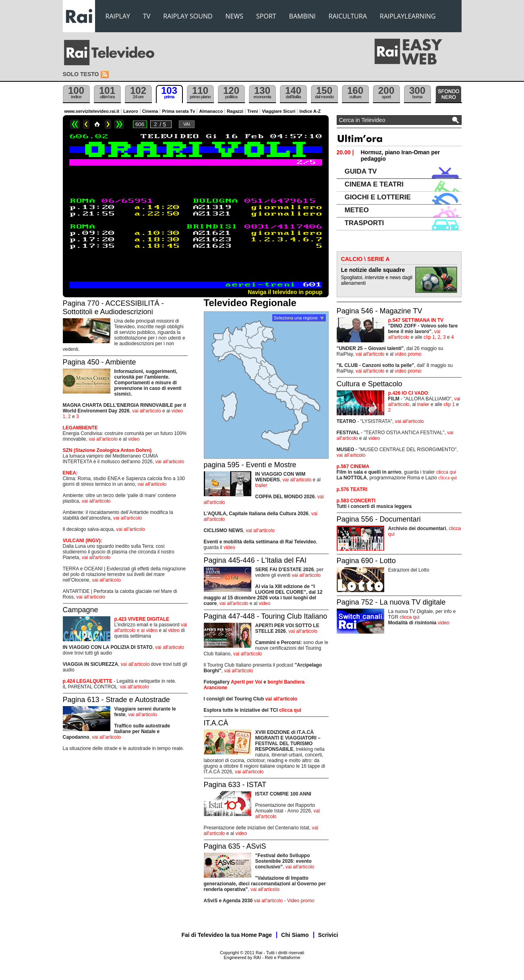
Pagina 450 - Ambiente (99, 362)
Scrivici (328, 935)
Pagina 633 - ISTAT (235, 785)
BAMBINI (302, 16)
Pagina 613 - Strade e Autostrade (116, 700)
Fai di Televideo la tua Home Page (227, 935)
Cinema (150, 111)
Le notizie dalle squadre (373, 270)
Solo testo (81, 74)
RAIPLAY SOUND (188, 16)
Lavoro (131, 111)
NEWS (234, 16)
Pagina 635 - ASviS (235, 846)
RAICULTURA (348, 16)
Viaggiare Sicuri (279, 111)
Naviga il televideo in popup (285, 292)
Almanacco (211, 111)
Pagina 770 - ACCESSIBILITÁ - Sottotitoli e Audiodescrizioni (113, 308)
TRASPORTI (365, 223)
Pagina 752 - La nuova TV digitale (391, 602)
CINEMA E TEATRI (374, 184)
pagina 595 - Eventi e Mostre (250, 465)
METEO (357, 210)
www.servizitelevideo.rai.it (92, 111)
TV (147, 16)
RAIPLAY (118, 16)
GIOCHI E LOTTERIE (378, 197)
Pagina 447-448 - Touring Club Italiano (266, 616)
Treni (253, 111)
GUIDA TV (361, 171)
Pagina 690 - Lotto (366, 561)
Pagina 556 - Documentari (379, 519)
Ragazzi (235, 111)
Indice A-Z (310, 111)
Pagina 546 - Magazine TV (380, 311)
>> (119, 124)
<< (75, 124)
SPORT (266, 16)
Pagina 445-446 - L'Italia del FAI (255, 560)
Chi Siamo (295, 935)
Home (97, 124)
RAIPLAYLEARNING (408, 16)
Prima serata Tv (178, 111)
